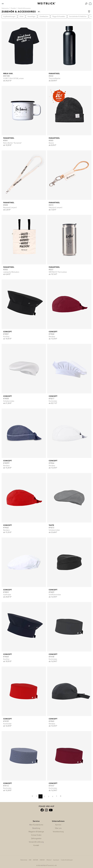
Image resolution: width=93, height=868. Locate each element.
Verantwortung (58, 832)
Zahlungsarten (36, 838)
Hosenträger (31, 16)
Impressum (56, 860)
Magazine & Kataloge (36, 832)
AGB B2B (35, 860)
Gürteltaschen (44, 16)
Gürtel (21, 16)
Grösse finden (36, 835)
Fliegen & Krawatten (59, 16)
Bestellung (36, 828)
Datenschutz (24, 860)
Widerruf (49, 860)
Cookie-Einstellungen (67, 860)
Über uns (58, 828)
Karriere (58, 825)
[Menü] (3, 3)
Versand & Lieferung (36, 842)
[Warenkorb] (90, 3)
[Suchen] (86, 3)
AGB (30, 860)
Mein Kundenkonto (36, 825)
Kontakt (36, 845)
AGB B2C (42, 860)
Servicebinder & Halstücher (78, 16)
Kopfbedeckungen (9, 16)
